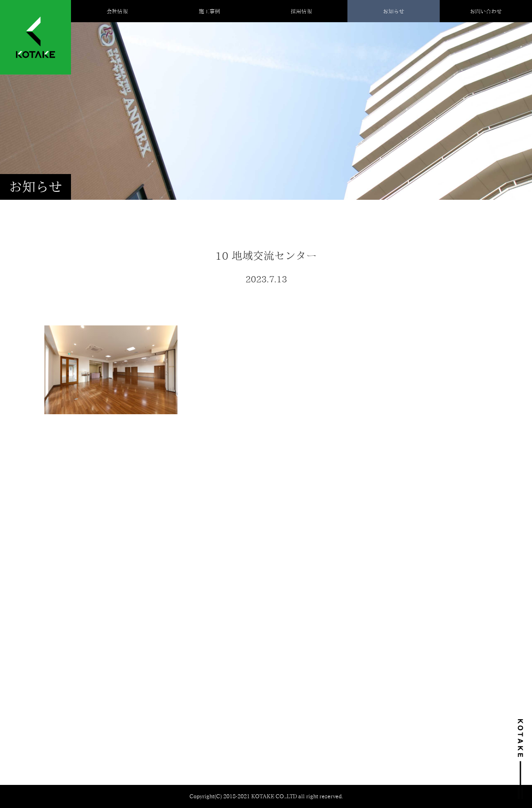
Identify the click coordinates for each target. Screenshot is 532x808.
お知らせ (394, 11)
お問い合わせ (486, 11)
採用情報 (301, 11)
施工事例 (209, 11)
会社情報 (117, 11)
